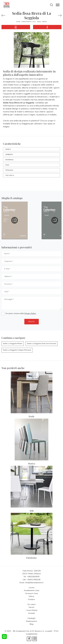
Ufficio (31, 596)
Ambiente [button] (9, 154)
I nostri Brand (32, 610)
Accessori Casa (32, 593)
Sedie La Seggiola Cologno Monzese (17, 350)
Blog (32, 624)
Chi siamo (32, 604)
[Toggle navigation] (58, 5)
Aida (32, 511)
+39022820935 (33, 577)
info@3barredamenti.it (34, 583)
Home (18, 22)
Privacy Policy (30, 313)
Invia (32, 322)
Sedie (39, 22)
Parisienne (31, 558)
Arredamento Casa (29, 22)
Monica (31, 464)
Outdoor (31, 599)
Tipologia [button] (9, 170)
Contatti (32, 613)
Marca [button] (8, 149)
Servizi (31, 607)
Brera (45, 22)
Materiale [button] (9, 160)
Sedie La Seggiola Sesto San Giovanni (42, 344)
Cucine (31, 588)
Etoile (32, 416)
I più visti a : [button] (10, 175)
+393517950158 (33, 580)
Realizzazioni (31, 621)
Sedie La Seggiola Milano (13, 344)
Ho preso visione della (21, 313)
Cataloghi (31, 618)
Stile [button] (7, 165)
